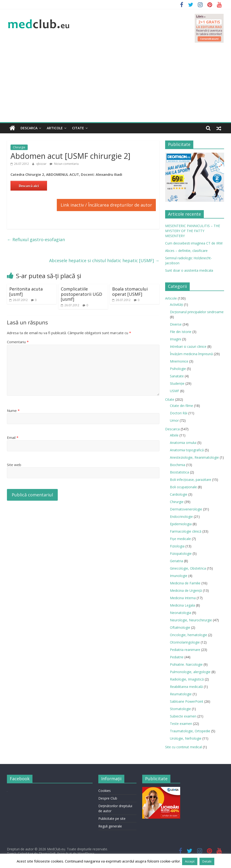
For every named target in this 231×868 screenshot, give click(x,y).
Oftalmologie (180, 627)
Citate (78, 128)
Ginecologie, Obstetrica (188, 568)
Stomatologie (180, 709)
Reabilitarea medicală (186, 687)
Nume (13, 411)
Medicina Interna (183, 598)
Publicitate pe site (112, 818)
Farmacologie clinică (186, 531)
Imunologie (179, 576)
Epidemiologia (181, 524)
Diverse (176, 324)
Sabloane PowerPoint (187, 701)
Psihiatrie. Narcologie (186, 664)
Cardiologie (179, 494)
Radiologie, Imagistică (187, 679)
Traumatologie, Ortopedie (190, 731)
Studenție (177, 383)
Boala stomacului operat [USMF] (130, 291)
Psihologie (178, 369)
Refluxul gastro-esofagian (36, 239)
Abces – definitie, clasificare (186, 251)
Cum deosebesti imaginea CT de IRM (194, 243)
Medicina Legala (182, 605)
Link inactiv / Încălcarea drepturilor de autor (106, 205)
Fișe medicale (180, 539)
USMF (175, 391)
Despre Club (108, 798)
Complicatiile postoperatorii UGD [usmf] (81, 294)
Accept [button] (190, 861)
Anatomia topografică (187, 450)
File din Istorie (181, 332)
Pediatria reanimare (185, 650)
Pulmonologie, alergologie (190, 672)
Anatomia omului (183, 443)
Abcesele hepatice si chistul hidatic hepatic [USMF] (104, 260)
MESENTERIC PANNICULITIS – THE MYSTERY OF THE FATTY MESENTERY (193, 231)
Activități (176, 304)
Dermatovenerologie (186, 509)
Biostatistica (179, 472)
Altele (174, 435)
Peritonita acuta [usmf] (26, 291)
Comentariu (18, 342)
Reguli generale (110, 826)
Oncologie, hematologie (189, 635)
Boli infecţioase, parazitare (191, 480)
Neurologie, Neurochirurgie (191, 620)
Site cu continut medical (184, 747)
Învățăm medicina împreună (191, 354)
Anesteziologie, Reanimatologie (194, 457)
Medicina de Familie (185, 583)
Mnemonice (179, 361)
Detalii (207, 861)
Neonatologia (181, 613)
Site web (14, 465)
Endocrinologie (181, 517)
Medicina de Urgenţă (186, 590)
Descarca (29, 128)
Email (13, 437)
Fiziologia (177, 546)
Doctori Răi (179, 413)
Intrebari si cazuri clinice (188, 346)
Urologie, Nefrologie (186, 738)
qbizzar (42, 164)
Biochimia (178, 465)
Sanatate (177, 376)
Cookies (105, 790)
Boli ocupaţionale (183, 487)
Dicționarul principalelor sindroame (197, 312)
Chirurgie (19, 147)
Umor (174, 420)
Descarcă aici (29, 186)
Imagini (176, 339)
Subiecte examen (183, 716)
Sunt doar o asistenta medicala (189, 270)
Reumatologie (181, 694)
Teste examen (181, 724)
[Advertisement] (115, 86)
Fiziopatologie (181, 554)
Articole (55, 128)
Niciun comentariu (64, 164)
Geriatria (176, 561)
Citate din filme (181, 406)
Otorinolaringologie (185, 642)
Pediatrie (177, 657)
